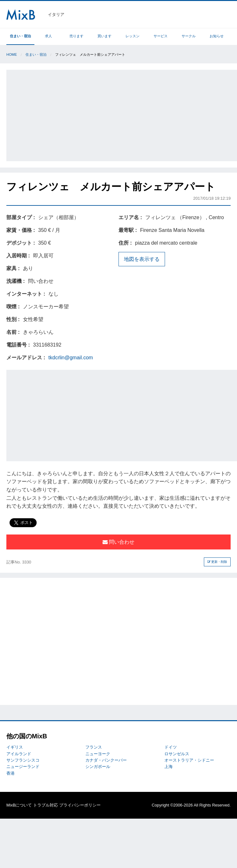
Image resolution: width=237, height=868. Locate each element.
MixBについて (19, 805)
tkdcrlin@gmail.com (71, 358)
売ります (76, 36)
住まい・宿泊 (20, 36)
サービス (161, 36)
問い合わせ (118, 542)
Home (12, 54)
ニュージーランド (23, 767)
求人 (48, 36)
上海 (169, 767)
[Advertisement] (122, 114)
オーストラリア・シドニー (189, 760)
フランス (94, 747)
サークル (189, 36)
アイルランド (19, 754)
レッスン (133, 36)
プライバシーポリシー (80, 805)
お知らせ (217, 36)
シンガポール (98, 767)
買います (104, 36)
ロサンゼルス (177, 754)
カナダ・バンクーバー (106, 760)
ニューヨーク (98, 754)
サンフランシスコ (23, 760)
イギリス (15, 747)
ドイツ (171, 747)
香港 (11, 773)
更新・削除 (217, 562)
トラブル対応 (46, 805)
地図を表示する (142, 259)
